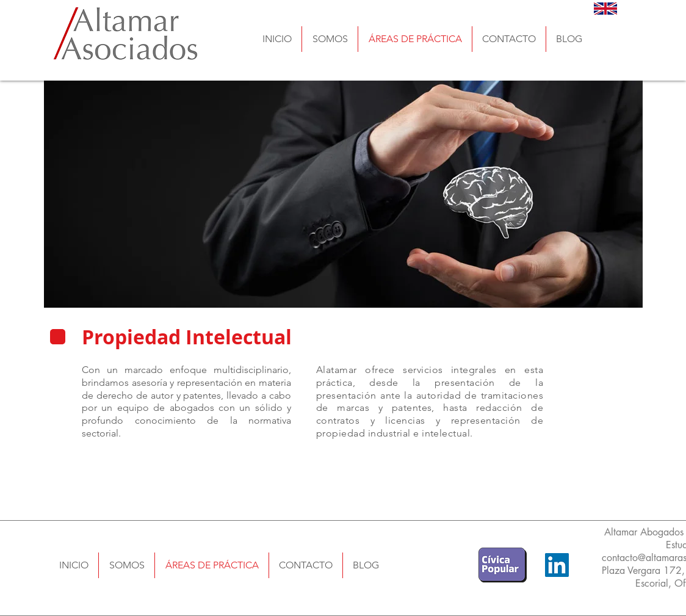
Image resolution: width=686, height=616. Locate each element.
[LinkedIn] (557, 565)
